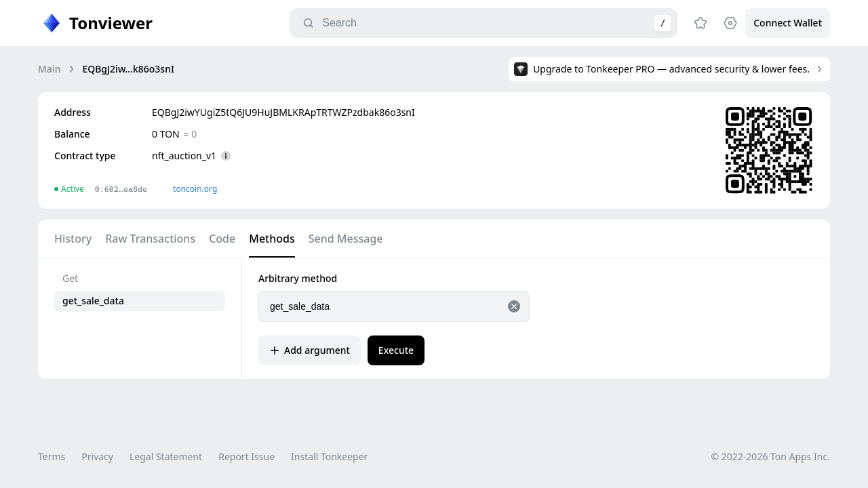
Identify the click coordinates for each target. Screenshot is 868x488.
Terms (52, 456)
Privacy (97, 456)
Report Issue (246, 456)
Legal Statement (166, 456)
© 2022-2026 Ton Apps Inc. (771, 456)
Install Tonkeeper (329, 456)
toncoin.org (195, 189)
